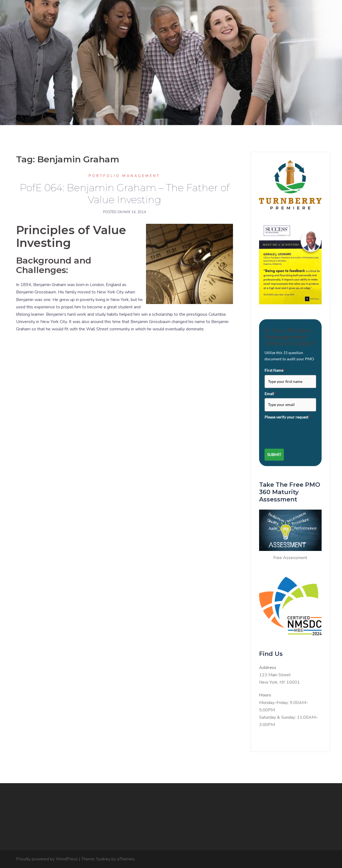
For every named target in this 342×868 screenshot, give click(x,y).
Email (270, 394)
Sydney (103, 859)
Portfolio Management (124, 176)
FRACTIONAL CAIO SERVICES (245, 8)
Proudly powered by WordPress (47, 859)
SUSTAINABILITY (196, 8)
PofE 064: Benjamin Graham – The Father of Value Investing (125, 194)
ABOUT (315, 8)
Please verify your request (287, 417)
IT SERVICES (290, 8)
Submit (274, 455)
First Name (275, 370)
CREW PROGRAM (157, 8)
